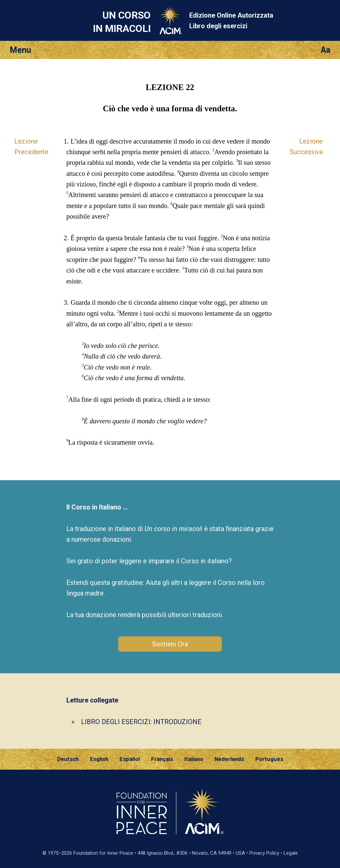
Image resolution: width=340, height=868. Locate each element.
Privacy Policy (264, 853)
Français (162, 759)
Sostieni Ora (170, 644)
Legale (291, 853)
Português (269, 759)
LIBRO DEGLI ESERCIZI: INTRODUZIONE (141, 722)
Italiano (194, 759)
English (99, 759)
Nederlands (229, 759)
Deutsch (68, 759)
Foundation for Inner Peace (103, 853)
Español (130, 759)
